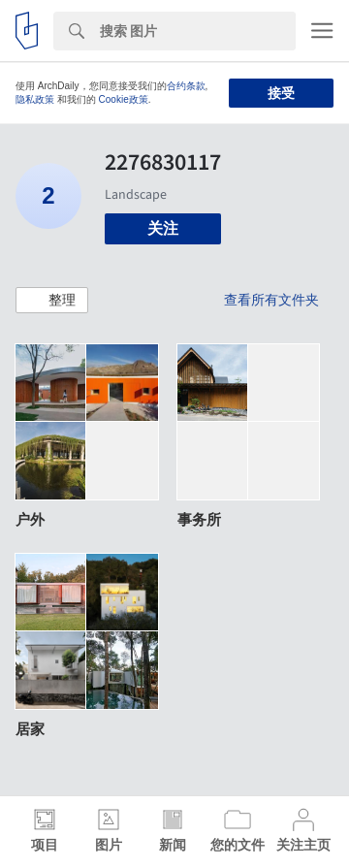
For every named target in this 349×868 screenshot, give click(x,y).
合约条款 (186, 86)
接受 (281, 93)
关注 (163, 228)
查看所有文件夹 (271, 300)
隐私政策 (35, 99)
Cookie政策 (124, 99)
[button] (52, 301)
